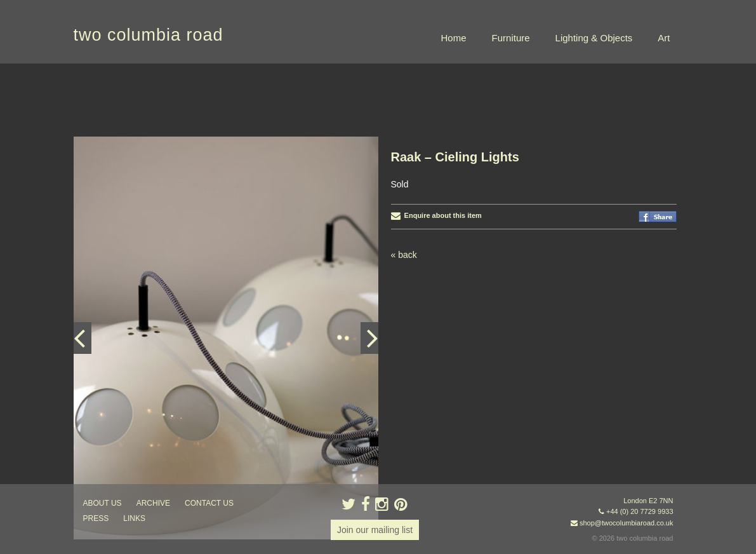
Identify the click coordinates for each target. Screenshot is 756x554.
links (134, 518)
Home (454, 38)
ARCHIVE (153, 503)
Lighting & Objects (594, 38)
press (96, 518)
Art (664, 38)
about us (103, 503)
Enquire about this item (436, 215)
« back (404, 255)
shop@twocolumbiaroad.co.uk (627, 523)
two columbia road (149, 35)
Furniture (511, 38)
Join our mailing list (375, 530)
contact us (209, 503)
